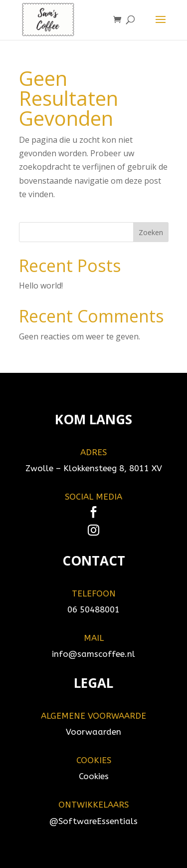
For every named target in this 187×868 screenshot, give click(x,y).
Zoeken (151, 232)
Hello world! (41, 286)
